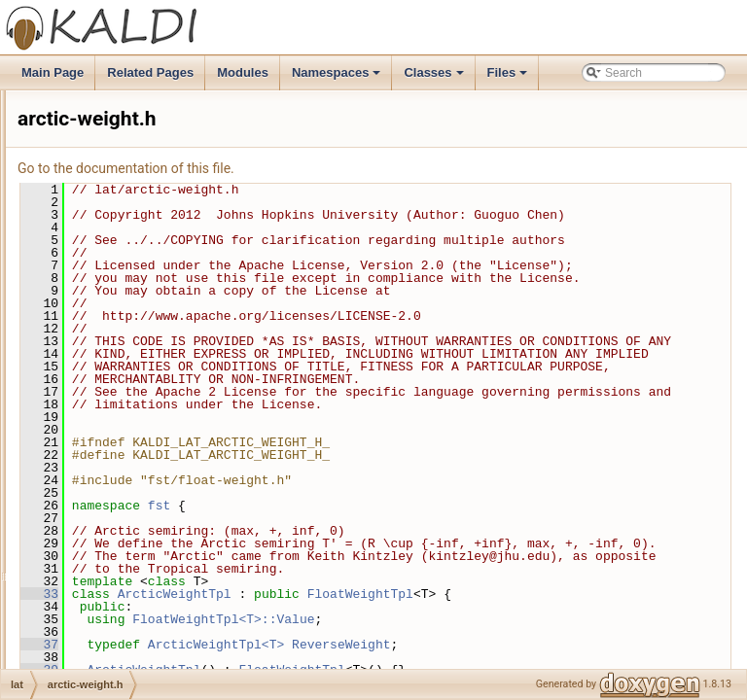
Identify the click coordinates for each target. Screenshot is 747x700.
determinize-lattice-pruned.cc (155, 518)
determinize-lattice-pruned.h (152, 540)
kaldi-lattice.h (114, 604)
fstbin (78, 155)
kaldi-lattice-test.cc (128, 561)
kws (74, 326)
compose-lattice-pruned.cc (148, 411)
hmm (77, 240)
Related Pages (150, 72)
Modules (243, 72)
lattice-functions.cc (128, 625)
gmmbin (85, 219)
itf (69, 262)
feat (74, 90)
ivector (81, 283)
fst (402, 607)
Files (509, 78)
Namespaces (338, 78)
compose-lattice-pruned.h (145, 433)
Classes (435, 78)
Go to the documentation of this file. (369, 168)
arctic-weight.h (117, 390)
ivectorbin (89, 304)
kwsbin (82, 347)
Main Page (53, 72)
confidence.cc (115, 454)
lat (71, 368)
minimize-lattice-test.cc (139, 668)
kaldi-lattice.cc (116, 582)
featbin (82, 112)
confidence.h (113, 475)
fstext (78, 176)
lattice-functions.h (125, 647)
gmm (77, 197)
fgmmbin (87, 133)
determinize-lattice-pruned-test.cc (166, 497)
